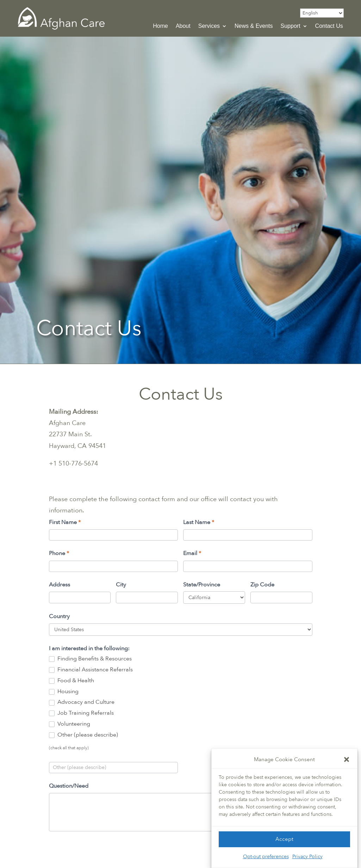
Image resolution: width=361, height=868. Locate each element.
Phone (59, 553)
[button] (347, 759)
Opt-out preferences (266, 857)
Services (209, 26)
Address (60, 585)
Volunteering (70, 724)
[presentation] (102, 852)
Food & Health (71, 681)
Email (192, 553)
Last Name (199, 522)
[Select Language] (322, 13)
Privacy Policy (307, 857)
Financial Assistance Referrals (91, 670)
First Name (65, 522)
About (183, 26)
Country (59, 616)
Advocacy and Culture (82, 702)
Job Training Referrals (81, 713)
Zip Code (262, 585)
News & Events (254, 26)
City (121, 585)
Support (291, 26)
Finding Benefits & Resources (90, 659)
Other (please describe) (83, 735)
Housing (64, 692)
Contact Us (329, 26)
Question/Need (69, 786)
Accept (284, 839)
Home (160, 26)
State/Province (202, 585)
